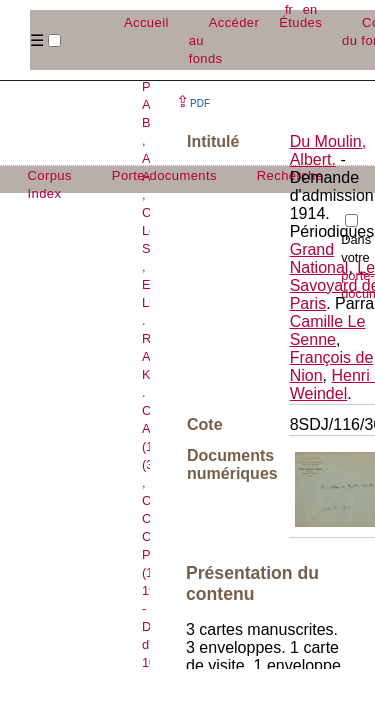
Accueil (146, 22)
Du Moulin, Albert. (328, 150)
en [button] (310, 9)
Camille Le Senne (328, 330)
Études (300, 22)
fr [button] (289, 9)
